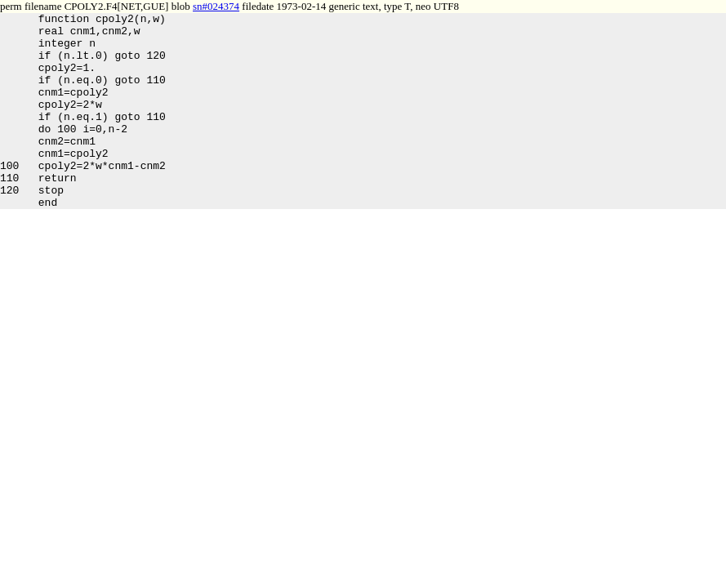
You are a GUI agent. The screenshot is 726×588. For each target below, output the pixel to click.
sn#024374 (216, 6)
